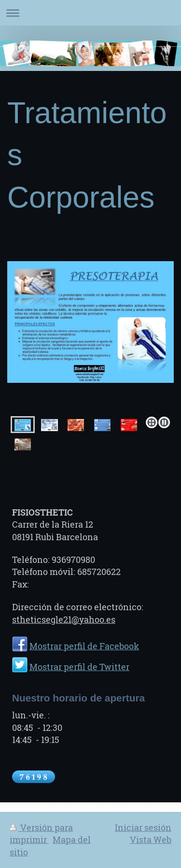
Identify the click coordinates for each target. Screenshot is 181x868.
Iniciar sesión (143, 827)
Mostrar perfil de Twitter (79, 667)
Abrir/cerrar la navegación (90, 13)
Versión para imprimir (41, 833)
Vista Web (151, 840)
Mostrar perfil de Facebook (84, 646)
